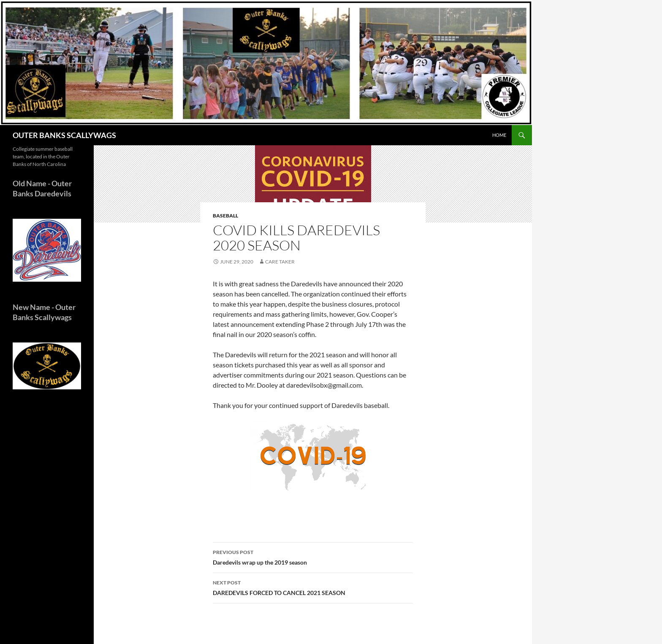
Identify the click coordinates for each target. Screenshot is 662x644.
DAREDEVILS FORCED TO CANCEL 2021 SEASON (313, 587)
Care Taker (280, 262)
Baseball (225, 216)
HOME (499, 135)
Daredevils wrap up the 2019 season (313, 557)
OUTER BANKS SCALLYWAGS (64, 135)
